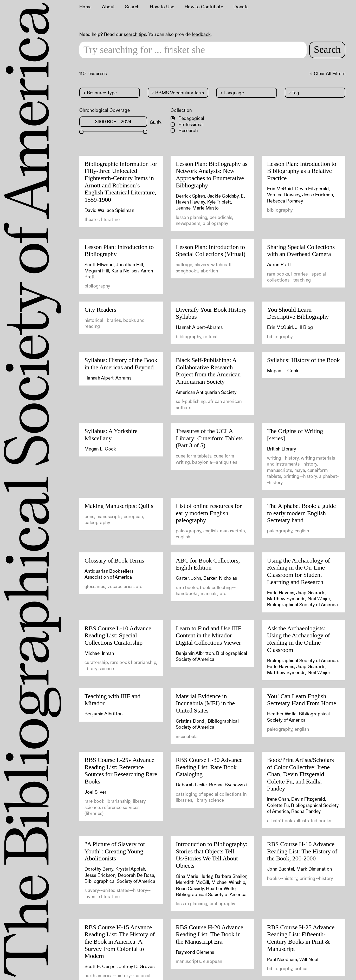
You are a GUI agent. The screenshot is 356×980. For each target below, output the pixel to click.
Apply (156, 122)
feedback (201, 34)
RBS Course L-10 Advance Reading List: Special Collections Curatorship (118, 635)
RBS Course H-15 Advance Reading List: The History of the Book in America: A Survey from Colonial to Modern (120, 942)
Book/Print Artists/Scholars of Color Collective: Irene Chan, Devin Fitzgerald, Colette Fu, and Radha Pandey (300, 774)
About (108, 7)
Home (85, 7)
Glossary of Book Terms (114, 560)
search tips (135, 34)
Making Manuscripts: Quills (119, 506)
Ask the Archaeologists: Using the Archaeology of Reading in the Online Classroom (299, 639)
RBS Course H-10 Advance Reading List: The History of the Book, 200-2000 (302, 851)
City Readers (100, 310)
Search (132, 7)
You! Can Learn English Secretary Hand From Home (302, 700)
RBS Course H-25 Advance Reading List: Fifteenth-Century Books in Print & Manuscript (301, 938)
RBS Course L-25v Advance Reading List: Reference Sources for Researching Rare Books (121, 771)
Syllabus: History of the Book (303, 360)
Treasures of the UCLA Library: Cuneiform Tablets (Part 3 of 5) (209, 438)
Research (184, 130)
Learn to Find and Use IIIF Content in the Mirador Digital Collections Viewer (209, 635)
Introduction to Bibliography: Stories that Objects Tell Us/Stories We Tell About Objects (212, 855)
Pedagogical (187, 118)
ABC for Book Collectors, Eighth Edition (208, 564)
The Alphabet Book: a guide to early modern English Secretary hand (301, 513)
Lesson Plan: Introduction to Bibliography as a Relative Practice (302, 171)
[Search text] (193, 50)
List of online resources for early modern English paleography (209, 513)
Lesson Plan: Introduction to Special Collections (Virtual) (211, 251)
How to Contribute (204, 7)
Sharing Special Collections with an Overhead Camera (301, 251)
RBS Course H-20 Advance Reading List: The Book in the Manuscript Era (209, 934)
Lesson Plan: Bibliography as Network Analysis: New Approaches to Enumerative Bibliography (212, 175)
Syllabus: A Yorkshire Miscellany (111, 435)
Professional (187, 124)
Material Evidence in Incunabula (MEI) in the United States (205, 703)
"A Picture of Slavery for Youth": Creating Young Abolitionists (115, 851)
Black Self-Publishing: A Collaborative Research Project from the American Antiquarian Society (208, 371)
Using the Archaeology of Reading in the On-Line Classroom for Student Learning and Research (299, 571)
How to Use (162, 7)
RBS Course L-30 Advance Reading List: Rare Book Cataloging (209, 767)
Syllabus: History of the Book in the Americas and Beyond (121, 364)
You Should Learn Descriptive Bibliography (298, 313)
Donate (241, 7)
